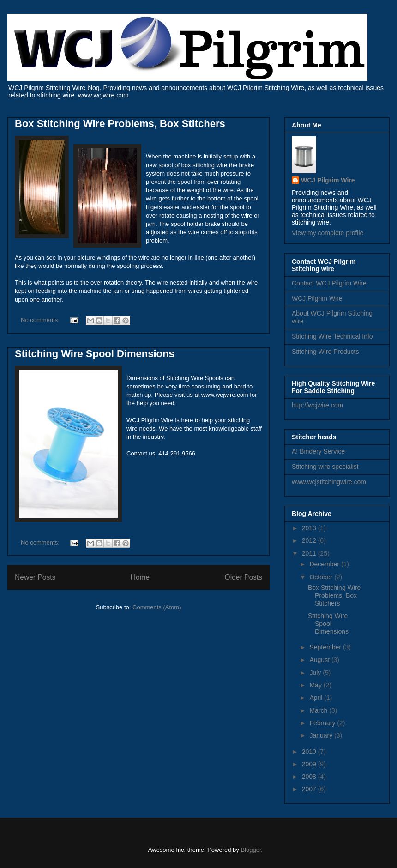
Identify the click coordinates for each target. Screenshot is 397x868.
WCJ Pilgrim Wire (328, 180)
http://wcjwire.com (317, 405)
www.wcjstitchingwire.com (329, 482)
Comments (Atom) (157, 607)
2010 (310, 752)
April (317, 698)
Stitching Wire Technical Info (332, 336)
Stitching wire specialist (325, 467)
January (322, 735)
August (320, 660)
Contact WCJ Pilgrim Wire (329, 283)
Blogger (251, 850)
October (322, 577)
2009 (310, 764)
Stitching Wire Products (325, 352)
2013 (310, 528)
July (316, 673)
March (319, 710)
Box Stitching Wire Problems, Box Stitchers (120, 124)
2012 (310, 540)
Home (140, 577)
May (316, 685)
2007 (310, 789)
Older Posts (244, 577)
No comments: (41, 320)
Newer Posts (35, 577)
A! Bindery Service (318, 451)
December (325, 564)
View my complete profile (328, 233)
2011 (310, 553)
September (326, 647)
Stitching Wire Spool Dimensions (95, 354)
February (323, 723)
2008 (310, 777)
